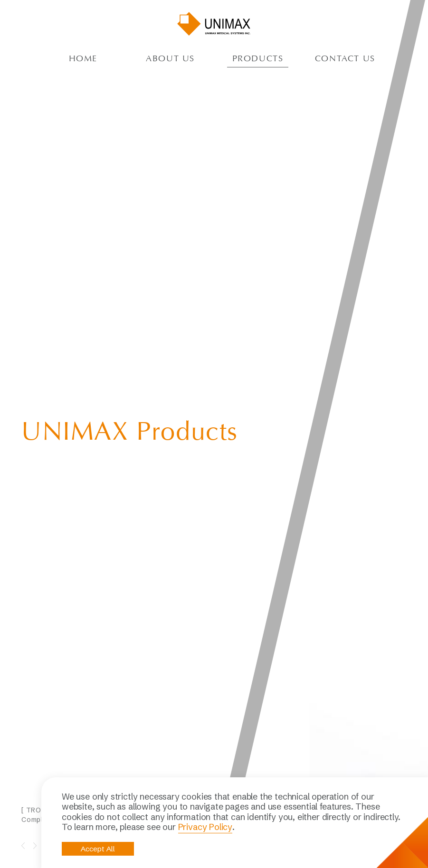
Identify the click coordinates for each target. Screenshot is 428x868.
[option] (138, 324)
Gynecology (291, 774)
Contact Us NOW (75, 764)
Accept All (98, 849)
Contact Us (345, 59)
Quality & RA (225, 766)
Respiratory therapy (303, 762)
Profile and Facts (232, 755)
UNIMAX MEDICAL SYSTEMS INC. (214, 24)
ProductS (258, 59)
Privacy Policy (205, 827)
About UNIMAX (228, 743)
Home (83, 59)
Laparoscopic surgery (294, 747)
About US (170, 59)
